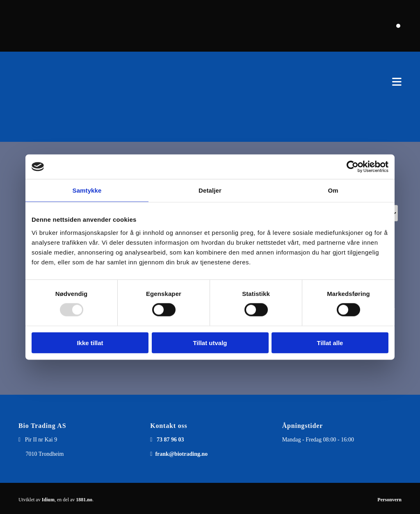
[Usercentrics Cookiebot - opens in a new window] (353, 167)
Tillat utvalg (210, 342)
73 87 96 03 (170, 440)
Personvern (389, 500)
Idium (48, 500)
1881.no (84, 500)
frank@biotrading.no (181, 454)
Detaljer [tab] (210, 190)
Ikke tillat (90, 342)
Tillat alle (330, 342)
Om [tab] (333, 190)
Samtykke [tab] (87, 190)
